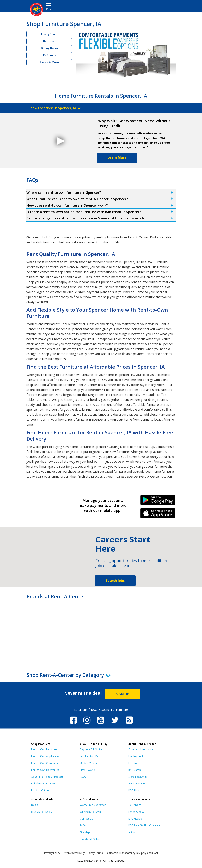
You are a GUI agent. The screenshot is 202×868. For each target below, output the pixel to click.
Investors (134, 763)
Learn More (117, 157)
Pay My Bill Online (90, 839)
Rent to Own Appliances (45, 756)
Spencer (107, 710)
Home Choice (136, 812)
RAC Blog (134, 790)
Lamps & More (49, 62)
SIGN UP (122, 694)
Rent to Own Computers (45, 763)
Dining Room (49, 48)
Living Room (49, 34)
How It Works (88, 770)
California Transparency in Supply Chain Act (132, 853)
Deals (35, 805)
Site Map (85, 832)
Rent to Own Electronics (45, 770)
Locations (81, 710)
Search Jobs (115, 581)
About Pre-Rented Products (47, 777)
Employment (136, 756)
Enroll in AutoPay (90, 756)
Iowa (94, 710)
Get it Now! (135, 805)
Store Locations (137, 777)
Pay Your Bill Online (91, 749)
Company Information (141, 749)
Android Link (158, 501)
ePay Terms (96, 853)
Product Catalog (41, 790)
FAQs (83, 777)
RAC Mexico (135, 819)
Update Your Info (90, 763)
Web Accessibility (75, 853)
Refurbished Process (43, 784)
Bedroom (49, 41)
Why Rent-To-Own (90, 812)
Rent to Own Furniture (44, 749)
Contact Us (86, 819)
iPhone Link (158, 515)
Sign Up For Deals (42, 812)
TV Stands (49, 55)
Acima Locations (138, 784)
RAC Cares (134, 770)
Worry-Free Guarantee (93, 805)
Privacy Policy (52, 853)
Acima (132, 832)
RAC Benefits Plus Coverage (144, 825)
